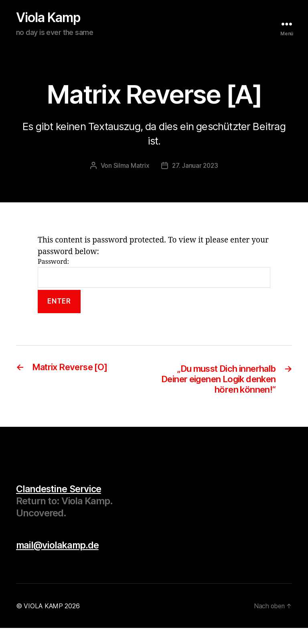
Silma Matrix (131, 168)
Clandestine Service (59, 505)
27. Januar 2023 (195, 168)
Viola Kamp (56, 19)
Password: (154, 275)
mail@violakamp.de (59, 561)
